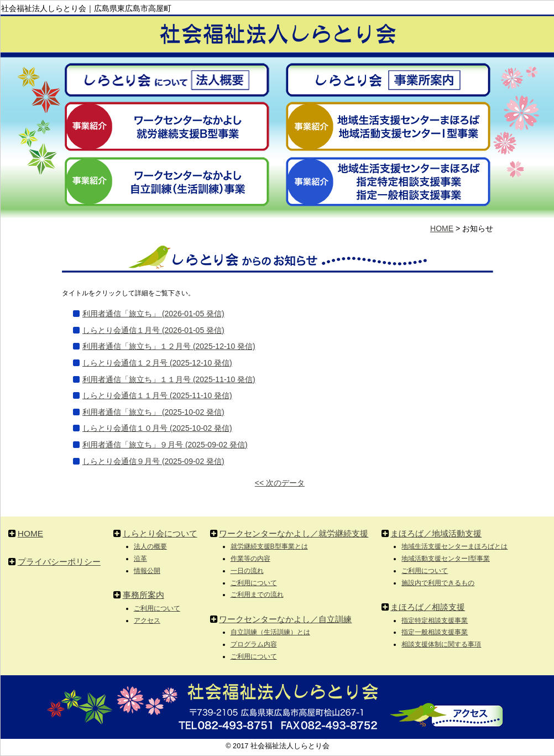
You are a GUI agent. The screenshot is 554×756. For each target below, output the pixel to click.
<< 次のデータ (280, 483)
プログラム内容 (254, 644)
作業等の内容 (250, 559)
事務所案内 (143, 595)
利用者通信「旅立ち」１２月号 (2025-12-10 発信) (169, 346)
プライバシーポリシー (59, 562)
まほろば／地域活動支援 (436, 533)
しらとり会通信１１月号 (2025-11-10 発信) (157, 395)
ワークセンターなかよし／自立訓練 (285, 619)
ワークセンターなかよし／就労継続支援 (294, 533)
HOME (442, 228)
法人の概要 (150, 546)
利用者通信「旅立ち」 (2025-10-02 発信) (153, 412)
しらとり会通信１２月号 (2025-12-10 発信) (157, 363)
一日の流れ (247, 571)
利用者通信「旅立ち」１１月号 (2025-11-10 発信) (169, 379)
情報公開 (147, 571)
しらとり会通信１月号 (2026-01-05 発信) (153, 330)
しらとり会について (160, 533)
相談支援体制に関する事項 (441, 644)
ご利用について (157, 608)
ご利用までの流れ (257, 595)
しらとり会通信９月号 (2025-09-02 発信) (153, 461)
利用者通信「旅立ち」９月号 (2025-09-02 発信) (165, 445)
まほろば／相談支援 (428, 607)
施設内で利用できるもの (438, 583)
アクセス (147, 621)
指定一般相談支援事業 (435, 632)
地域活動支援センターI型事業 (445, 559)
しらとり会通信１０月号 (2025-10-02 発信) (157, 428)
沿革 (140, 559)
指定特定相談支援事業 (435, 621)
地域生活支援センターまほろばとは (454, 546)
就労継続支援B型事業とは (269, 546)
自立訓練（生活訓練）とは (270, 632)
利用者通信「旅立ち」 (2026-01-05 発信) (153, 314)
